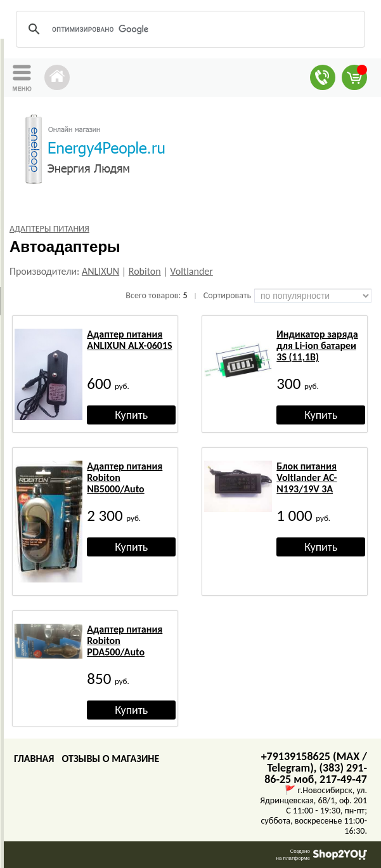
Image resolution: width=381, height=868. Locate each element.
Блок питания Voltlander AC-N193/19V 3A (307, 477)
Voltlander (191, 271)
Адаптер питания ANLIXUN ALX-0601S (129, 340)
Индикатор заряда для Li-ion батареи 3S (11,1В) (317, 345)
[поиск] (189, 29)
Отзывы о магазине (110, 759)
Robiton (145, 271)
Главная (34, 759)
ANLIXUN (100, 271)
